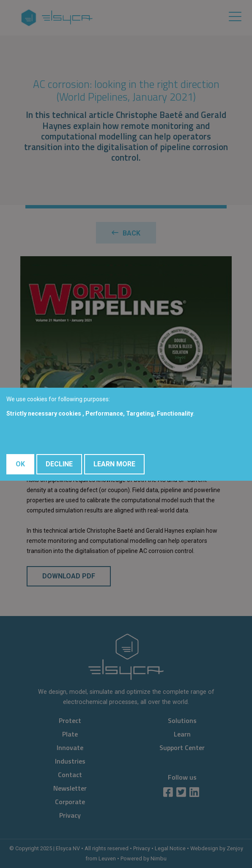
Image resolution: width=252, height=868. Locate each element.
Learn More (114, 464)
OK (20, 464)
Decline (59, 464)
